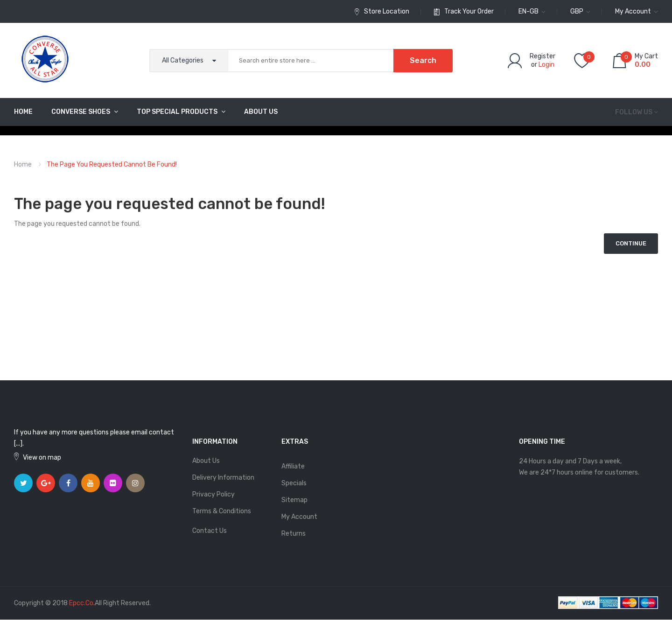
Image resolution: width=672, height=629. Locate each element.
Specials (294, 483)
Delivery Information (223, 478)
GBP (580, 11)
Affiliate (293, 466)
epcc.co (81, 603)
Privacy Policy (213, 494)
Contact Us (210, 531)
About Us (206, 461)
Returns (294, 534)
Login (546, 65)
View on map (42, 458)
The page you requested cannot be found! (112, 164)
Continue (631, 243)
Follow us (634, 112)
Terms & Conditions (222, 511)
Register (542, 56)
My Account (299, 517)
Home (23, 164)
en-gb (532, 11)
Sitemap (294, 500)
